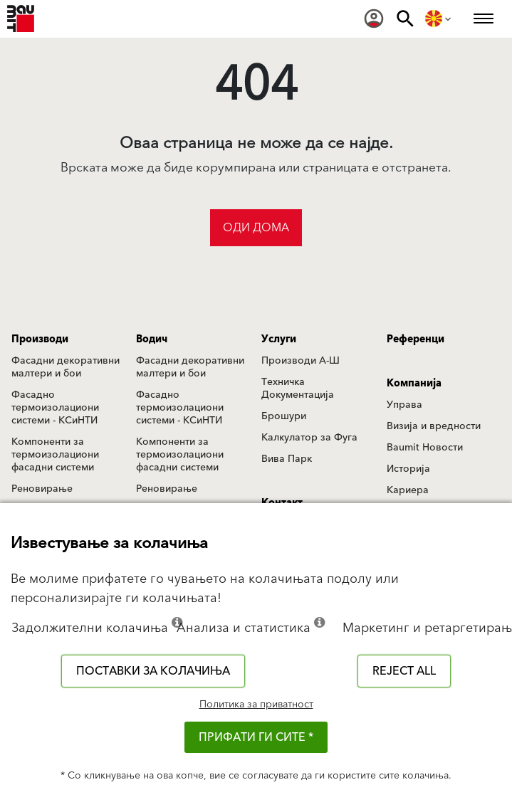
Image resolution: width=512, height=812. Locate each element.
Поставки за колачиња (153, 671)
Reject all (404, 671)
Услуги (279, 339)
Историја (408, 469)
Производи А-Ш (301, 361)
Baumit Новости (425, 448)
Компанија (414, 384)
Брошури (284, 416)
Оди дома (256, 228)
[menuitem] (374, 19)
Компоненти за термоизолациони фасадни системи (55, 455)
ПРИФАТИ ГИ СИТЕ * (256, 737)
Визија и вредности (434, 426)
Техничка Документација (298, 389)
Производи (40, 339)
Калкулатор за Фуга (309, 438)
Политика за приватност (256, 705)
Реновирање (42, 489)
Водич (152, 339)
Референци (416, 339)
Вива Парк (287, 459)
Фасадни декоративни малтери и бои (66, 367)
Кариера (408, 490)
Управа (404, 405)
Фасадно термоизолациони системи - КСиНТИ (55, 408)
